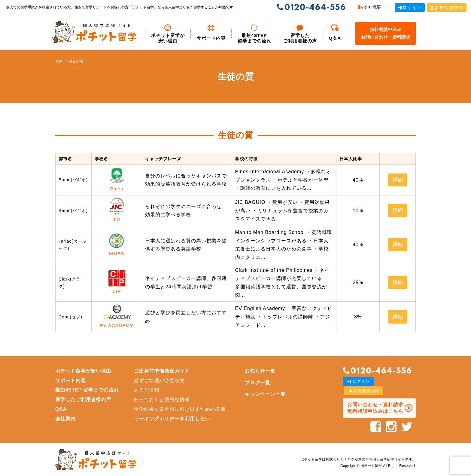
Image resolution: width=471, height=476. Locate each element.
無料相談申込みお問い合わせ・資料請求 (386, 33)
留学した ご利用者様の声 (300, 34)
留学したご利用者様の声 (83, 400)
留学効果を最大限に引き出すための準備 (181, 410)
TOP (59, 61)
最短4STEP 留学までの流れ (254, 34)
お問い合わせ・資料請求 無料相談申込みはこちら (375, 399)
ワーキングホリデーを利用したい (173, 419)
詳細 (398, 180)
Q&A (61, 410)
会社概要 (370, 7)
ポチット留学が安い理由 (168, 34)
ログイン (410, 8)
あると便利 (147, 391)
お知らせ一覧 (261, 372)
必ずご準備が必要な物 (160, 381)
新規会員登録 (447, 8)
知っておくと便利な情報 (163, 400)
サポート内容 (211, 32)
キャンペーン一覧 (266, 395)
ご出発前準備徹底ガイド (163, 372)
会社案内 (65, 419)
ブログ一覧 (259, 383)
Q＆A (335, 32)
